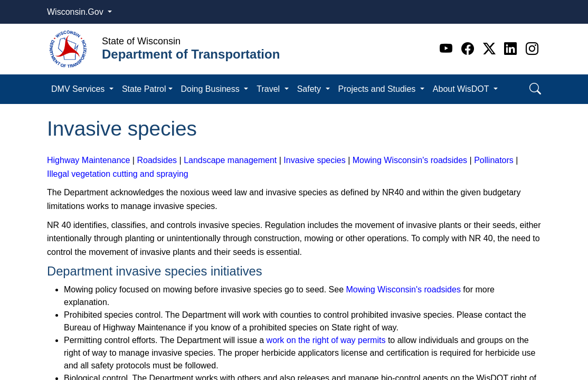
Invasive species (314, 160)
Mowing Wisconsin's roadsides (410, 160)
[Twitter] (491, 49)
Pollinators (494, 160)
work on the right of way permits (326, 340)
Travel (269, 89)
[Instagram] (532, 49)
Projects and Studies (378, 89)
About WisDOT (462, 89)
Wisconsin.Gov (76, 12)
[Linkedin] (512, 49)
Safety (310, 89)
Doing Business (212, 89)
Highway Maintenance (88, 160)
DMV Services (79, 89)
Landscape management (230, 160)
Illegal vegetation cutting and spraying (118, 174)
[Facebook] (470, 49)
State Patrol (144, 89)
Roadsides (157, 160)
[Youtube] (448, 49)
